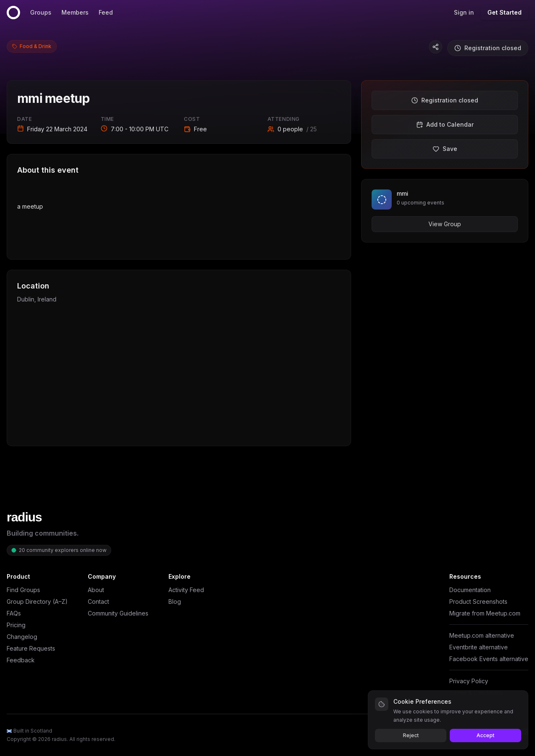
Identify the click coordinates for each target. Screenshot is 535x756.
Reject (411, 735)
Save (445, 149)
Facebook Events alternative (489, 659)
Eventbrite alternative (479, 647)
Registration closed (488, 48)
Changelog (22, 637)
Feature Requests (31, 648)
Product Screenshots (478, 601)
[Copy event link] (436, 47)
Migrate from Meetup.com (485, 613)
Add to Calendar (445, 124)
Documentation (470, 590)
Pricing (16, 625)
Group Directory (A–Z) (37, 601)
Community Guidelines (118, 613)
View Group (445, 224)
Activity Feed (186, 590)
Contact (98, 601)
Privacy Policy (469, 681)
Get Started (504, 12)
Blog (175, 601)
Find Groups (23, 590)
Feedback (21, 660)
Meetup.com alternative (482, 635)
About (96, 590)
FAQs (14, 613)
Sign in (464, 12)
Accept (485, 735)
